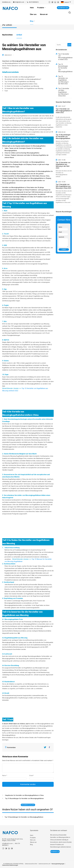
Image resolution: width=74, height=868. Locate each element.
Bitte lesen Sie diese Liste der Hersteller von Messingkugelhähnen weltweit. (64, 174)
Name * (5, 776)
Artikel (19, 35)
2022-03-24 (62, 132)
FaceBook (49, 747)
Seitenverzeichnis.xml (44, 864)
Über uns (33, 840)
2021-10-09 (62, 182)
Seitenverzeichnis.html (31, 864)
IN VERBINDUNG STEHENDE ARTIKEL (14, 864)
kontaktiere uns (6, 2)
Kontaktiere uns (63, 8)
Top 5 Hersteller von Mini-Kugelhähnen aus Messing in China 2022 (64, 92)
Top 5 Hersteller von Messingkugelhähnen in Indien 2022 (64, 57)
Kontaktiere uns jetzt (28, 805)
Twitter (45, 747)
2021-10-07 (62, 106)
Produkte (33, 838)
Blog (31, 845)
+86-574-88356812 (34, 2)
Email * (32, 776)
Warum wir (33, 842)
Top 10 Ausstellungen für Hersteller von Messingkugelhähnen (24, 817)
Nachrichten (7, 35)
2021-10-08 (62, 160)
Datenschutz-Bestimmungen (10, 865)
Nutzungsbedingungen (58, 864)
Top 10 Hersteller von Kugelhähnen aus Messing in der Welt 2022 (63, 80)
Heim (32, 835)
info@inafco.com (20, 2)
